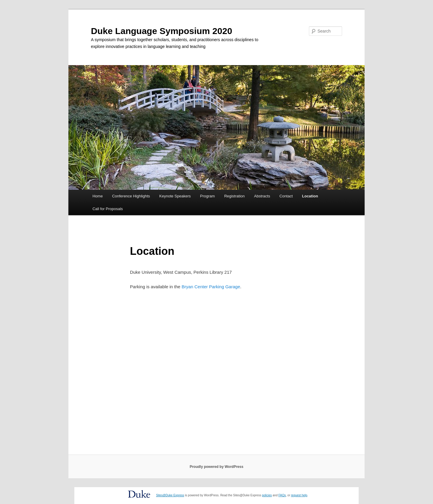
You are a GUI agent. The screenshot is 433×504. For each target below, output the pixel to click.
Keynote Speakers (175, 196)
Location (310, 196)
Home (98, 196)
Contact (286, 196)
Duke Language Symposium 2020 (162, 31)
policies (267, 495)
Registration (234, 196)
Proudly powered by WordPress (216, 467)
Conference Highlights (131, 196)
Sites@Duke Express (170, 495)
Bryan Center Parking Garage (211, 287)
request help (299, 495)
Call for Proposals (108, 209)
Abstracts (262, 196)
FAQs (282, 495)
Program (208, 196)
